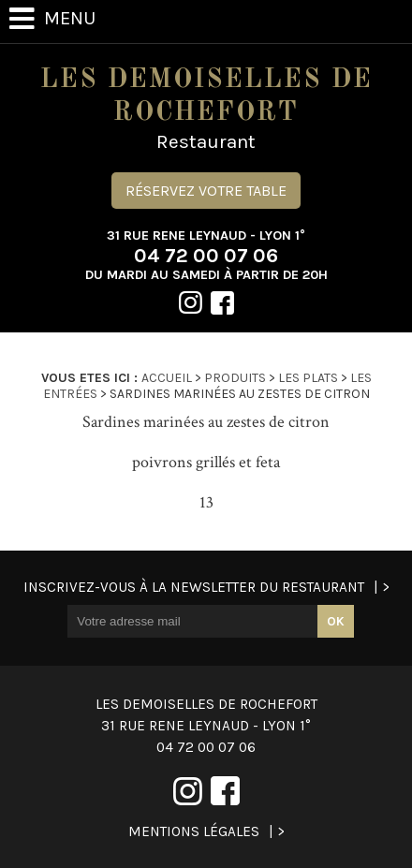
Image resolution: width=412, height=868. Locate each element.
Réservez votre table (206, 191)
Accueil (167, 378)
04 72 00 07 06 (206, 255)
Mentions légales (194, 831)
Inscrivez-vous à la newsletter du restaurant (194, 587)
